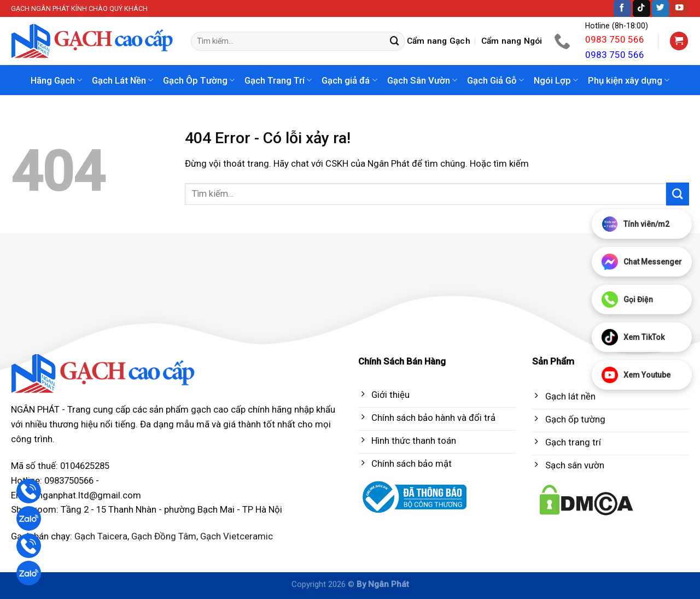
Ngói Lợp (556, 80)
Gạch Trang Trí (278, 80)
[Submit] (395, 41)
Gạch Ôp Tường (199, 80)
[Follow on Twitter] (661, 8)
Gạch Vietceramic (237, 536)
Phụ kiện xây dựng (629, 80)
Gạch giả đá (349, 80)
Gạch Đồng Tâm (164, 536)
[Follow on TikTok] (641, 8)
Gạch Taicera (101, 536)
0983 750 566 (615, 39)
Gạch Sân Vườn (422, 80)
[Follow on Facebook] (622, 8)
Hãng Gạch (56, 80)
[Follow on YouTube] (680, 8)
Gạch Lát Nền (122, 80)
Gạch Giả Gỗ (495, 80)
